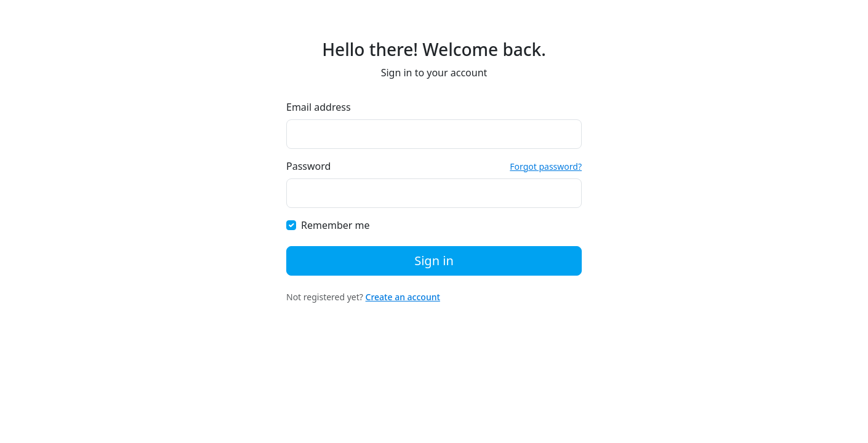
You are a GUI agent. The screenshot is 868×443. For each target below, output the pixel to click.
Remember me (336, 225)
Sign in (434, 261)
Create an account (403, 297)
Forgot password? (546, 166)
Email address (319, 107)
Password (308, 166)
